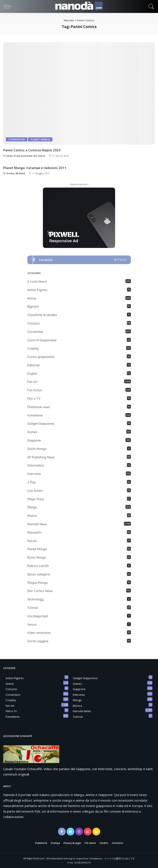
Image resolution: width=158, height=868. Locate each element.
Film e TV (34, 399)
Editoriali (34, 365)
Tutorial (33, 608)
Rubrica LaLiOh (38, 566)
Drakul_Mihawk (16, 173)
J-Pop (32, 482)
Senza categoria (39, 574)
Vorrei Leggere (38, 641)
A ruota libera (37, 282)
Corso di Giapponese (42, 340)
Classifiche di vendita (42, 315)
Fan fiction (35, 390)
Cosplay (33, 348)
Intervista (34, 474)
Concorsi (34, 323)
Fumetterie (35, 415)
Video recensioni (39, 633)
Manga (32, 507)
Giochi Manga (37, 449)
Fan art (33, 382)
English (32, 374)
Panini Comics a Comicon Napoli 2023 (32, 150)
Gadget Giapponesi (41, 424)
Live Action (35, 491)
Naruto (32, 541)
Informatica (36, 465)
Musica (32, 516)
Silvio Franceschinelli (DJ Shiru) (26, 156)
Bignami (33, 307)
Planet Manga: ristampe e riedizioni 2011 (35, 168)
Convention (17, 139)
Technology (36, 599)
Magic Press (36, 499)
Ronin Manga (37, 558)
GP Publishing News (41, 457)
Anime (32, 298)
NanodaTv (35, 533)
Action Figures (37, 290)
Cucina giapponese (41, 357)
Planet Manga (40, 139)
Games (32, 432)
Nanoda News (37, 524)
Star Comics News (40, 591)
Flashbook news (39, 407)
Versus (32, 625)
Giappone (34, 440)
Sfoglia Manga (38, 583)
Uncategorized (38, 616)
